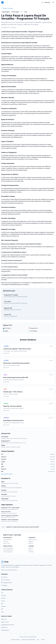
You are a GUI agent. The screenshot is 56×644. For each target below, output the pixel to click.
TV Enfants (31, 552)
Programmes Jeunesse (8, 625)
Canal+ (3, 601)
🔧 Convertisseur (33, 331)
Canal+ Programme (8, 548)
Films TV (31, 550)
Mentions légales (15, 640)
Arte (2, 612)
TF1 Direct (6, 541)
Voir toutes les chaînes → (8, 474)
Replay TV (31, 541)
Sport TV (31, 543)
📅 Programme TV (33, 328)
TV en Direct (6, 580)
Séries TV (4, 619)
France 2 (4, 595)
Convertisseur (5, 630)
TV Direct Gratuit (7, 540)
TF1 (2, 593)
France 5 (4, 606)
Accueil (3, 527)
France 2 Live (6, 543)
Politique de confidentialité (28, 640)
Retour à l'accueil (7, 8)
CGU (38, 640)
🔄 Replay (6, 331)
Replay (4, 585)
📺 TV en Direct (7, 328)
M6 (2, 604)
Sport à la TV (5, 622)
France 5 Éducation (8, 552)
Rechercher (46, 2)
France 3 (4, 598)
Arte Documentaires (8, 550)
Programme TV (6, 583)
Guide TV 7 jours (33, 540)
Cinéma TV (4, 627)
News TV (31, 548)
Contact (43, 640)
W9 (2, 609)
